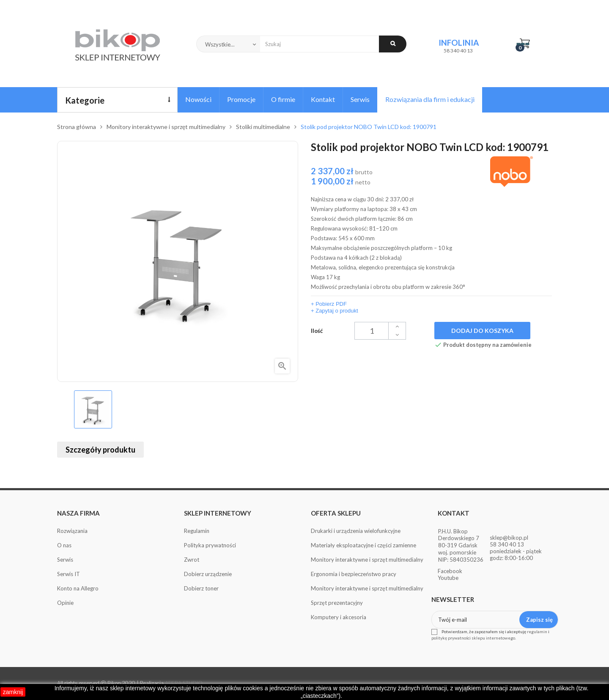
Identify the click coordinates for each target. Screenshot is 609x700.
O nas (64, 545)
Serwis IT (69, 574)
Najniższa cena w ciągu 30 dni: (362, 199)
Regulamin (197, 531)
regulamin (537, 631)
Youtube (448, 578)
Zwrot (192, 560)
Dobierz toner (201, 588)
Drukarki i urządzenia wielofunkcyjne (356, 531)
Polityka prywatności (210, 545)
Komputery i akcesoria (339, 617)
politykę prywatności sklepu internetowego (473, 638)
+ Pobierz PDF (329, 304)
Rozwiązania (72, 531)
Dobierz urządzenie (208, 574)
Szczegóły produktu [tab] (100, 450)
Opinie (65, 603)
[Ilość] (380, 331)
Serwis (65, 560)
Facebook (450, 571)
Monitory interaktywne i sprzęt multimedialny (367, 560)
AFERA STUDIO (184, 683)
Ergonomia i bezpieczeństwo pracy (354, 574)
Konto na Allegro (78, 588)
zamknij (13, 692)
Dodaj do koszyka (482, 331)
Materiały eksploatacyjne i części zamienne (363, 545)
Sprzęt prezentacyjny (337, 603)
